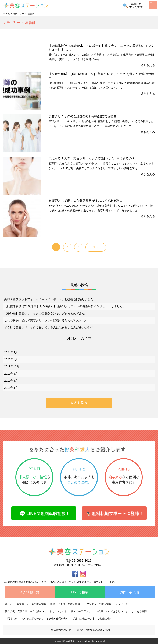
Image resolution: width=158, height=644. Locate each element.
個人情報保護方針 (61, 630)
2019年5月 (11, 381)
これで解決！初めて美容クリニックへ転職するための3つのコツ (45, 320)
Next (96, 247)
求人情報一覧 (30, 592)
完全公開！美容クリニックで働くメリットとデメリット (36, 611)
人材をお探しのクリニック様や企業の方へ (45, 619)
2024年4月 (11, 352)
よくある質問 (139, 611)
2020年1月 (11, 359)
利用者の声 (11, 619)
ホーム (6, 14)
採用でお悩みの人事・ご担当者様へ (92, 619)
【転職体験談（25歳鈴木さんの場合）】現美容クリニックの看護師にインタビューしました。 (65, 306)
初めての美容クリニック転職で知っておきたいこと (99, 611)
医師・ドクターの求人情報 (65, 604)
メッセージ (122, 604)
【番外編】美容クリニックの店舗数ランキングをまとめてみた (44, 313)
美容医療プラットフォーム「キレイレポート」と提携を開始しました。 (50, 299)
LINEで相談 (80, 592)
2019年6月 (11, 374)
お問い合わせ (130, 592)
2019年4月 (11, 388)
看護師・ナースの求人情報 (31, 604)
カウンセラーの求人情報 (98, 604)
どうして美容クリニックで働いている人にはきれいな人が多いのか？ (49, 327)
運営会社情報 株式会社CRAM (94, 630)
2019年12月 (12, 366)
